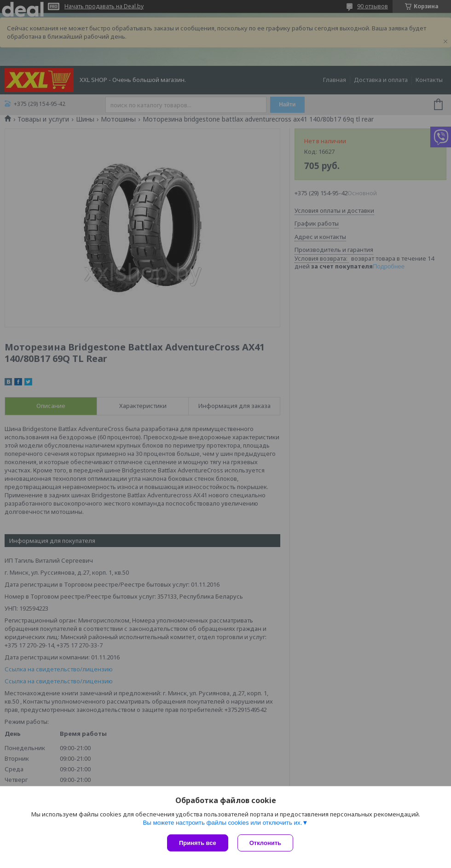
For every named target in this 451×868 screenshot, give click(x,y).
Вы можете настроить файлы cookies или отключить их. (222, 823)
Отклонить (265, 843)
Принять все (198, 843)
